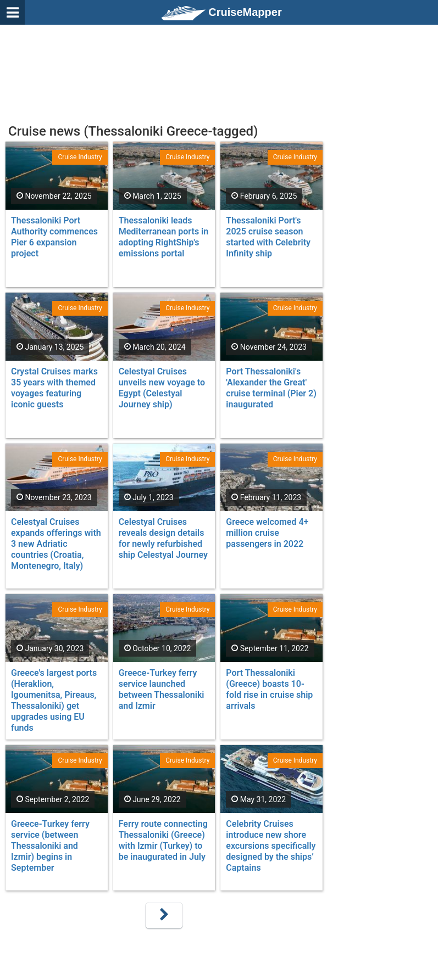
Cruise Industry (80, 157)
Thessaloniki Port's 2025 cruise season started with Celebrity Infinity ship (268, 237)
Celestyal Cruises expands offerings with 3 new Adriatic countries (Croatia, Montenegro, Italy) (56, 544)
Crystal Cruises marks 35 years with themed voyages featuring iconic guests (54, 388)
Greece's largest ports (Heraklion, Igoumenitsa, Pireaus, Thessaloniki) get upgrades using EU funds (54, 700)
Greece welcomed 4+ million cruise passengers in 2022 (267, 533)
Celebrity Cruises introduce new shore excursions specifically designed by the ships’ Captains (271, 846)
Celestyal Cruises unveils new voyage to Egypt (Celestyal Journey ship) (162, 388)
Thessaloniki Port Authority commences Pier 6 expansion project (54, 237)
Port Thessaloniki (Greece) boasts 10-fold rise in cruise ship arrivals (269, 689)
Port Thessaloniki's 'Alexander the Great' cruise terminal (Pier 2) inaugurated (271, 388)
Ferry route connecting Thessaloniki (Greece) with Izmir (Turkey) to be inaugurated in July (163, 840)
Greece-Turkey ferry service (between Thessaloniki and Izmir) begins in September (50, 846)
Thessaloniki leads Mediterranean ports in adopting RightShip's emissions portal (164, 237)
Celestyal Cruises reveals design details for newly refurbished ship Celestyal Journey (163, 538)
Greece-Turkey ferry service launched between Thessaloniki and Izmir (162, 689)
